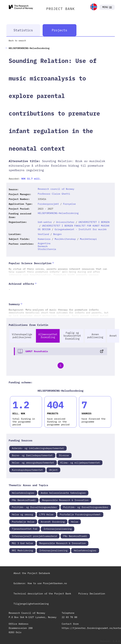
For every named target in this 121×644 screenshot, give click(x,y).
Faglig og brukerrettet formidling (72, 336)
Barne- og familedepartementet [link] (32, 455)
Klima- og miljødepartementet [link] (80, 463)
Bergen (57, 234)
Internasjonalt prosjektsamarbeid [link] (34, 536)
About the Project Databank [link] (32, 573)
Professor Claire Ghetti (54, 194)
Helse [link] (75, 522)
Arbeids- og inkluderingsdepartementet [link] (38, 448)
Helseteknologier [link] (23, 493)
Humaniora (44, 239)
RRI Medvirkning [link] (23, 550)
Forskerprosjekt (48, 204)
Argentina (44, 243)
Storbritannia (47, 249)
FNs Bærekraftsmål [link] (24, 500)
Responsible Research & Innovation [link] (65, 500)
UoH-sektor (45, 222)
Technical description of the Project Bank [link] (42, 593)
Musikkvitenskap (65, 239)
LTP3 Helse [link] (46, 514)
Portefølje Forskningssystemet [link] (80, 514)
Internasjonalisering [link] (58, 529)
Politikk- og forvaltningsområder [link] (34, 507)
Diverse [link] (64, 455)
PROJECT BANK (60, 9)
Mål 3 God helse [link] (23, 543)
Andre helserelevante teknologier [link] (63, 493)
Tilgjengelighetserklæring (31, 604)
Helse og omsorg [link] (23, 514)
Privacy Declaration (92, 593)
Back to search (17, 41)
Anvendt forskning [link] (53, 522)
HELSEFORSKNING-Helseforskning (58, 213)
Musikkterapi (88, 239)
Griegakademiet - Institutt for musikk (81, 229)
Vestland (43, 234)
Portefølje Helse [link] (23, 522)
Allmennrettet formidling (48, 336)
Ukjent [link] (53, 470)
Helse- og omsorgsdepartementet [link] (33, 463)
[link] (94, 7)
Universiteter (65, 222)
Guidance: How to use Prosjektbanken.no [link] (40, 583)
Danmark (43, 246)
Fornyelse (69, 204)
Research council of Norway (56, 189)
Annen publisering (95, 336)
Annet (113, 336)
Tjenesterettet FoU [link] (25, 529)
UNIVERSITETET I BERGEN (94, 222)
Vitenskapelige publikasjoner (22, 336)
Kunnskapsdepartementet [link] (27, 470)
